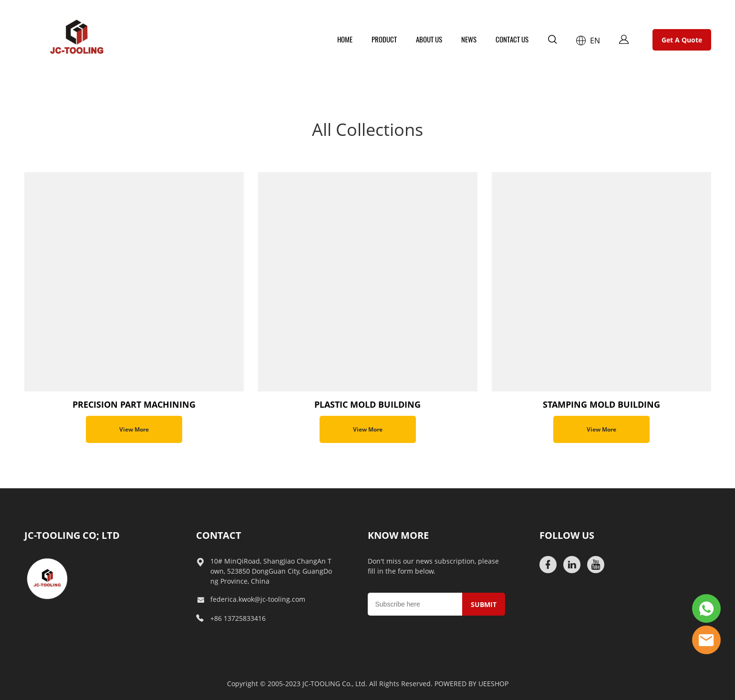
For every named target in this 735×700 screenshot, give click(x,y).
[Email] (415, 604)
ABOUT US (429, 40)
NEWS (469, 40)
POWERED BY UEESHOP (471, 684)
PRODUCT (384, 40)
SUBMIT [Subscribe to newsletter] (484, 604)
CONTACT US (512, 40)
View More (134, 429)
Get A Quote (682, 40)
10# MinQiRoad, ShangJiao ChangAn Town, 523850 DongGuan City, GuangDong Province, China (271, 571)
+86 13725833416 (238, 618)
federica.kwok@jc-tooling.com (258, 599)
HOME (345, 40)
